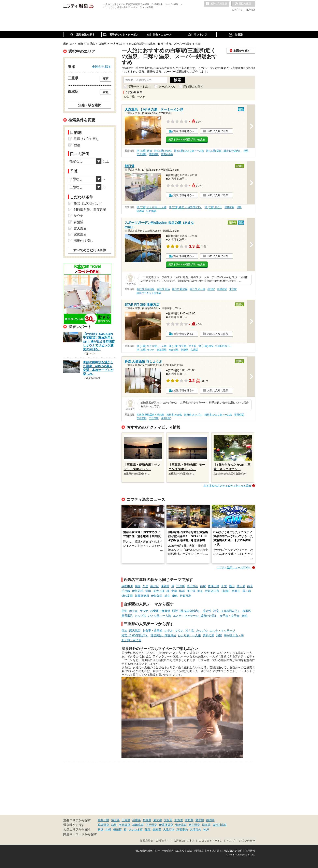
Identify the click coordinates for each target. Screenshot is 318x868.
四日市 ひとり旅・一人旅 (218, 415)
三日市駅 (154, 418)
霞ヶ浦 (247, 591)
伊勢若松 (138, 591)
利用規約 (199, 851)
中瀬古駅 (222, 289)
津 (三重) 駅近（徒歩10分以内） (224, 151)
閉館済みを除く (193, 87)
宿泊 (124, 611)
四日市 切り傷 (197, 289)
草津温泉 (103, 825)
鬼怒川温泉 (220, 825)
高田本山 (192, 586)
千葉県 (126, 820)
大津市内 (196, 829)
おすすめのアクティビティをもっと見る (228, 486)
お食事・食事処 (160, 611)
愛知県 (200, 820)
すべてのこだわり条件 (90, 250)
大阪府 (168, 820)
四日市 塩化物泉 (146, 289)
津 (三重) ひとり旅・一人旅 (189, 151)
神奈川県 (103, 820)
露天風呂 (127, 616)
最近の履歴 (243, 4)
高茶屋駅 (162, 350)
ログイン (238, 10)
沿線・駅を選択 (90, 105)
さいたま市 (136, 829)
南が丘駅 (174, 350)
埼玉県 (115, 820)
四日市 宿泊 (163, 289)
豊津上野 (214, 586)
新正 (200, 591)
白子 (250, 586)
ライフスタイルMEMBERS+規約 (225, 851)
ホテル (133, 611)
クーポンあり (167, 87)
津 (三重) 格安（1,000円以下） (186, 207)
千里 (224, 586)
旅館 (244, 616)
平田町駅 (239, 415)
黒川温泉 (194, 825)
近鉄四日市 (212, 591)
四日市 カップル (193, 415)
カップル (141, 616)
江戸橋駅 (142, 154)
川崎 (108, 829)
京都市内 (182, 829)
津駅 (246, 151)
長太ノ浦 (159, 591)
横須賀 (117, 829)
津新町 (165, 586)
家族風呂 (80, 234)
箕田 (148, 591)
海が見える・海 (234, 635)
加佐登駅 (142, 418)
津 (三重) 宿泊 (144, 151)
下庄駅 (233, 289)
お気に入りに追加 (218, 131)
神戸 (206, 829)
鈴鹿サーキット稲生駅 (149, 293)
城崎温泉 (138, 825)
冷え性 (207, 611)
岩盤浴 (78, 222)
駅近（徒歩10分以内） (187, 611)
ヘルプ (231, 841)
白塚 (203, 586)
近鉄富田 (127, 596)
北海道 (179, 820)
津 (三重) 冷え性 (163, 151)
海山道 (191, 591)
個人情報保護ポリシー (148, 851)
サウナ (144, 611)
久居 (145, 586)
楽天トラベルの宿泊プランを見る (187, 140)
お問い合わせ (247, 841)
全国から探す (102, 67)
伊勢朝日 (157, 596)
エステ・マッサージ (186, 616)
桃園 (138, 586)
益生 (167, 596)
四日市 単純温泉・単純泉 (150, 415)
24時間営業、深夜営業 (90, 210)
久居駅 (194, 350)
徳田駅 (211, 289)
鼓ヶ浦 (241, 586)
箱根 (114, 825)
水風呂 (247, 611)
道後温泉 (181, 825)
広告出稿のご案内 (184, 841)
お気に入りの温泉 (217, 4)
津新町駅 (154, 154)
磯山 (232, 586)
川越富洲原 (142, 596)
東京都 (158, 820)
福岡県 (210, 820)
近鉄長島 (186, 596)
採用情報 (250, 851)
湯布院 (206, 825)
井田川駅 (166, 418)
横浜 (101, 829)
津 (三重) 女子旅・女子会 (183, 346)
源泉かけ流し (209, 616)
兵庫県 (136, 820)
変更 (106, 79)
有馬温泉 (125, 825)
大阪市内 (169, 829)
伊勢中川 (127, 586)
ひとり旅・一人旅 (160, 616)
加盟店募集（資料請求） (154, 841)
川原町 (226, 591)
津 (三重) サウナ (213, 207)
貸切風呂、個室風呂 (163, 635)
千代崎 (126, 591)
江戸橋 (180, 586)
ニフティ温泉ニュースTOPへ (234, 567)
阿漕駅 (140, 211)
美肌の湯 (208, 635)
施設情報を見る (183, 131)
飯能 (148, 829)
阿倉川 (236, 591)
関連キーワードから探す (80, 834)
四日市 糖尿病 (180, 289)
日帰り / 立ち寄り (86, 139)
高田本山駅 (167, 154)
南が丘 (155, 586)
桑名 (175, 596)
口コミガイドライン (211, 841)
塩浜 (182, 591)
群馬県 (147, 820)
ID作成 (251, 10)
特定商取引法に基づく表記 (177, 851)
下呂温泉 (151, 825)
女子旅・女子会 (230, 616)
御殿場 (157, 829)
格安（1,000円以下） (227, 611)
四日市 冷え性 (174, 415)
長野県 (189, 820)
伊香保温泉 (166, 825)
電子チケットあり (140, 87)
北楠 (174, 591)
